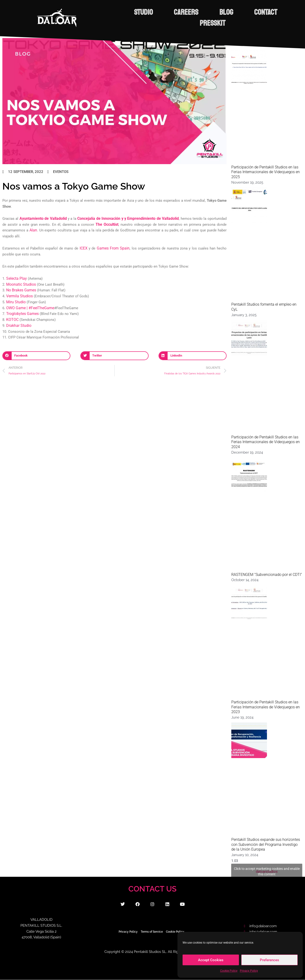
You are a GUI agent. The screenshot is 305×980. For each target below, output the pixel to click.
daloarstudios (267, 872)
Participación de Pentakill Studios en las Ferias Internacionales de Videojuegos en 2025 (266, 172)
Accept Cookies (211, 960)
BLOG (257, 12)
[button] (36, 356)
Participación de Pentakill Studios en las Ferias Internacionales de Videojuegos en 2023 (266, 707)
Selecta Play (16, 279)
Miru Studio (15, 302)
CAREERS (207, 12)
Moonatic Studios (20, 284)
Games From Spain (113, 248)
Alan (33, 230)
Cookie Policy (229, 971)
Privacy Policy (249, 971)
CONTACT (185, 23)
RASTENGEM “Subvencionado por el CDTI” (267, 575)
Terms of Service (152, 932)
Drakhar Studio (18, 326)
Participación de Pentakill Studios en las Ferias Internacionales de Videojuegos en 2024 (266, 442)
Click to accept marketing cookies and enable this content (267, 871)
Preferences (269, 960)
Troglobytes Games (22, 314)
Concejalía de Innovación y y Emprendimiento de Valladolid (124, 219)
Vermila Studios (19, 296)
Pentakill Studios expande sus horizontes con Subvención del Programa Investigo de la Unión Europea (266, 845)
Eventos (61, 172)
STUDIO (154, 12)
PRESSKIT (241, 23)
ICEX (84, 248)
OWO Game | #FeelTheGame (29, 308)
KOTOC (12, 320)
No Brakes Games (21, 290)
